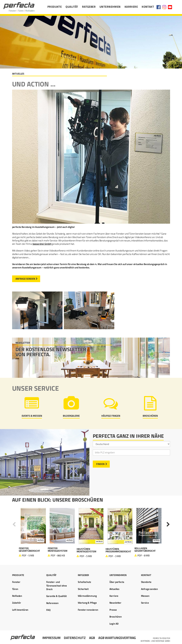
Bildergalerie (71, 416)
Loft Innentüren (20, 610)
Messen (145, 596)
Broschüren (150, 416)
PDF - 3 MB (115, 556)
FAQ (48, 610)
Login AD (114, 624)
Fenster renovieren (88, 610)
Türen (15, 589)
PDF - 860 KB (58, 555)
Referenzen (52, 603)
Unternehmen (110, 7)
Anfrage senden (25, 279)
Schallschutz (84, 582)
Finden (100, 464)
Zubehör (17, 603)
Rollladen (17, 596)
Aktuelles (114, 589)
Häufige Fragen (111, 416)
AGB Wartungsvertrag (117, 638)
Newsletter (115, 603)
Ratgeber (89, 7)
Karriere (131, 7)
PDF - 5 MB (28, 555)
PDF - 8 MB (144, 555)
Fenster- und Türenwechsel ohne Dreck (57, 586)
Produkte (55, 7)
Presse (113, 610)
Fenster (16, 582)
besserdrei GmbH (42, 244)
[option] (33, 533)
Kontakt (148, 7)
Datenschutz (75, 638)
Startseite (23, 636)
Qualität (72, 7)
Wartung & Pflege (87, 603)
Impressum (52, 638)
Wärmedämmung (87, 596)
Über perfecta (117, 582)
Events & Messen (32, 416)
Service (145, 603)
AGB (92, 638)
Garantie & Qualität (56, 596)
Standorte (146, 582)
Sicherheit (83, 589)
